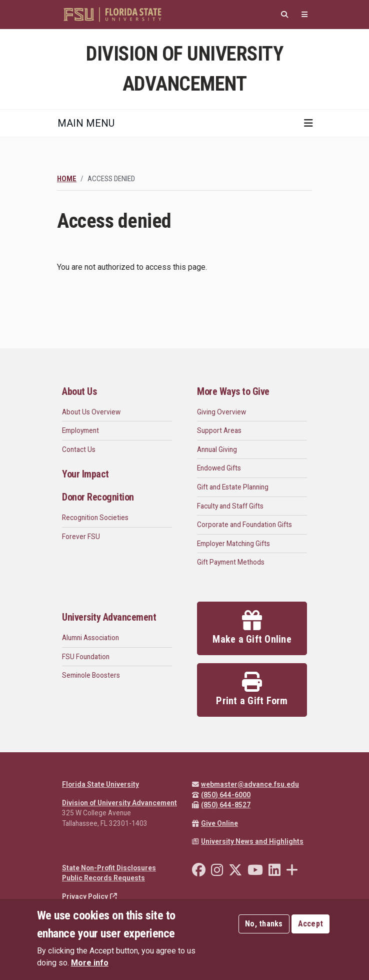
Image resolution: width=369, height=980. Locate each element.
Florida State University (100, 784)
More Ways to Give (233, 391)
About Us (79, 391)
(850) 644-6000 (221, 795)
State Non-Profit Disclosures (109, 868)
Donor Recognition (98, 497)
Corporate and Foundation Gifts (244, 525)
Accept (311, 924)
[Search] (284, 15)
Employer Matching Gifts (233, 544)
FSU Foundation (86, 657)
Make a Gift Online (252, 628)
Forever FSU (81, 537)
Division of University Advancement (119, 803)
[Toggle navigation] (308, 123)
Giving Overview (221, 412)
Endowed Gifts (219, 468)
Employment (80, 430)
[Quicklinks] (304, 15)
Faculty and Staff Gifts (230, 506)
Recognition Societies (95, 518)
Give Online (215, 823)
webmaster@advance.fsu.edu (245, 784)
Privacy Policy (89, 896)
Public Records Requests (103, 878)
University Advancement (109, 617)
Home (67, 179)
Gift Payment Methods (231, 562)
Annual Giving (217, 449)
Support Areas (219, 430)
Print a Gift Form (252, 689)
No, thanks (264, 924)
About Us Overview (91, 412)
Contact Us (79, 449)
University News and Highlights (248, 841)
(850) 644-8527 (221, 805)
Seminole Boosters (91, 675)
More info (90, 963)
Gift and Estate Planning (233, 487)
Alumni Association (90, 638)
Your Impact (85, 474)
